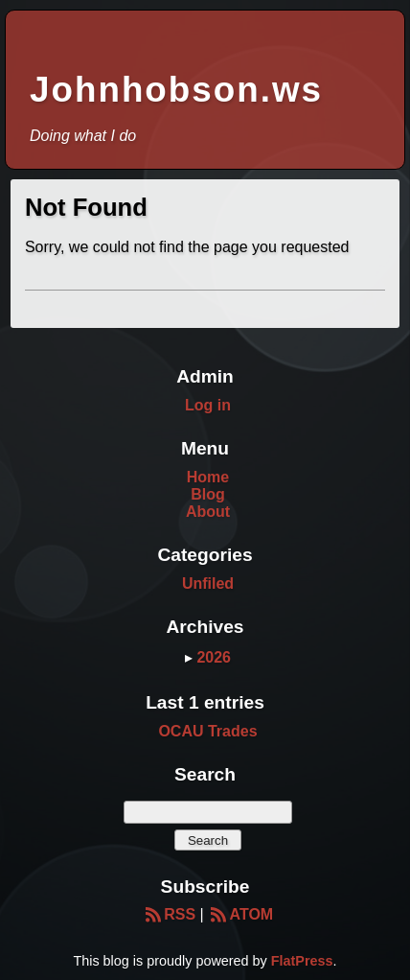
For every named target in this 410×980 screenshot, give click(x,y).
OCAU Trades (207, 731)
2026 (214, 657)
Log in (208, 405)
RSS (169, 914)
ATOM (240, 914)
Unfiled (208, 583)
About (208, 512)
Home (208, 477)
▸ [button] (191, 657)
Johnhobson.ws (176, 90)
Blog (208, 494)
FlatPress (302, 961)
